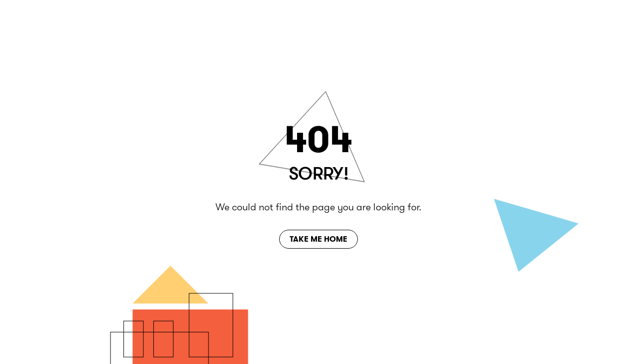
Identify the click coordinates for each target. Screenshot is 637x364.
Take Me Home (318, 239)
